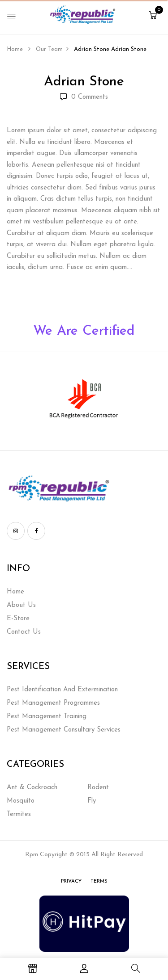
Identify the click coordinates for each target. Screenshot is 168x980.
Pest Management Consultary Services (64, 730)
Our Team (49, 49)
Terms (99, 881)
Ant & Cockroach (32, 788)
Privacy (71, 881)
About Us (21, 605)
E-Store (18, 619)
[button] (153, 16)
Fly (92, 801)
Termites (19, 814)
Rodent (98, 788)
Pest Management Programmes (53, 703)
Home (15, 49)
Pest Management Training (47, 717)
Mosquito (21, 801)
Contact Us (24, 632)
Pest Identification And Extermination (62, 690)
